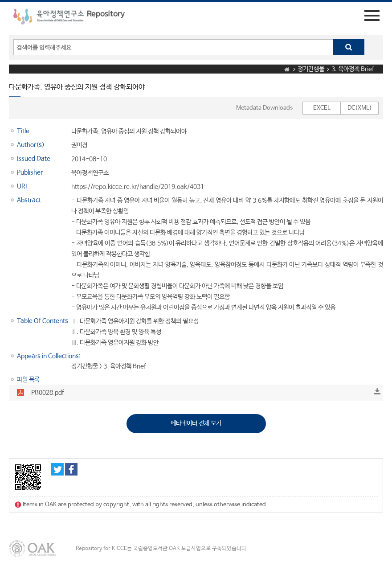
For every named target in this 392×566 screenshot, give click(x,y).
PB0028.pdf (48, 393)
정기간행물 (311, 69)
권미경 (79, 145)
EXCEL (322, 108)
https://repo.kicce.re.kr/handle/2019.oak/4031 (138, 187)
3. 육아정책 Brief (353, 69)
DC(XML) (360, 108)
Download (377, 391)
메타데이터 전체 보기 (196, 423)
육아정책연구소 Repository (69, 18)
